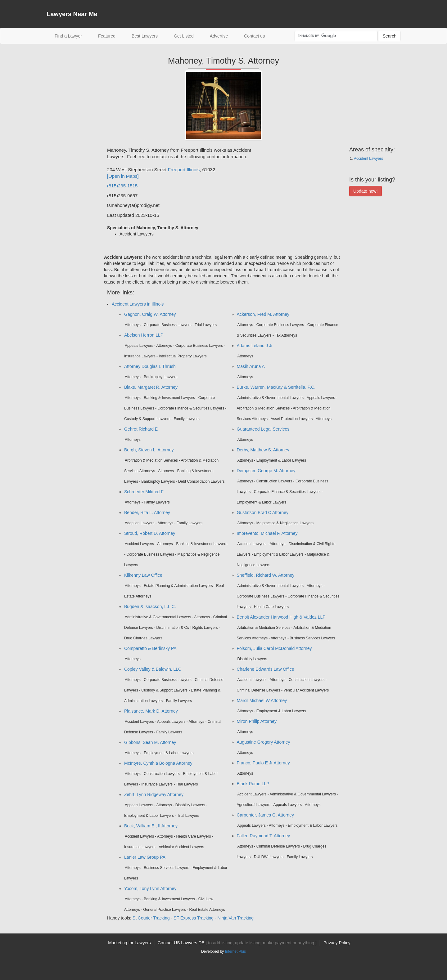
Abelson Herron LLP (144, 335)
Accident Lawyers (368, 159)
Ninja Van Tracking (236, 918)
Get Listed (184, 36)
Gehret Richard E (141, 429)
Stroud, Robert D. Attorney (150, 533)
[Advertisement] (71, 240)
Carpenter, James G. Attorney (265, 815)
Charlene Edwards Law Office (266, 669)
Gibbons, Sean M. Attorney (150, 742)
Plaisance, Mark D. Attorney (151, 711)
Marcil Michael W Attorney (262, 700)
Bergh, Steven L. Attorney (149, 450)
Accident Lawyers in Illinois (138, 304)
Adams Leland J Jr (255, 346)
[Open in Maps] (123, 176)
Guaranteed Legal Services (263, 429)
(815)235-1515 (122, 186)
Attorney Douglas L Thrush (150, 366)
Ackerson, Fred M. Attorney (263, 314)
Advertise (219, 36)
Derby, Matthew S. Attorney (263, 450)
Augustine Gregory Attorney (264, 742)
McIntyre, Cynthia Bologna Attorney (158, 763)
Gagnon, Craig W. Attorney (150, 314)
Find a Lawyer (72, 36)
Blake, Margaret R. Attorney (151, 387)
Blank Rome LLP (253, 784)
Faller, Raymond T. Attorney (264, 836)
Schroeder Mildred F (144, 492)
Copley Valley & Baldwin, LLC (153, 669)
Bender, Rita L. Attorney (147, 512)
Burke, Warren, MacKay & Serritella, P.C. (276, 387)
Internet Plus (235, 951)
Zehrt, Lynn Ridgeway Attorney (154, 794)
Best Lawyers (145, 36)
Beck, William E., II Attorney (151, 826)
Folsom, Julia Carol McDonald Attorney (274, 648)
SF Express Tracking (194, 918)
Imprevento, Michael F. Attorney (267, 533)
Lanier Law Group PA (145, 857)
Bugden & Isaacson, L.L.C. (150, 606)
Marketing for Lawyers (129, 943)
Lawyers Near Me (72, 14)
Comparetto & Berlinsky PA (150, 648)
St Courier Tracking (151, 918)
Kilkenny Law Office (143, 575)
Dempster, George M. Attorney (266, 471)
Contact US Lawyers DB (237, 943)
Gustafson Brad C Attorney (263, 512)
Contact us (254, 36)
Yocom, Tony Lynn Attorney (150, 888)
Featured (107, 36)
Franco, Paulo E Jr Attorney (263, 763)
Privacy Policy (337, 943)
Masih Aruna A (251, 366)
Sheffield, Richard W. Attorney (266, 575)
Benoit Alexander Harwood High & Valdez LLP (281, 617)
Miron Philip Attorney (257, 721)
